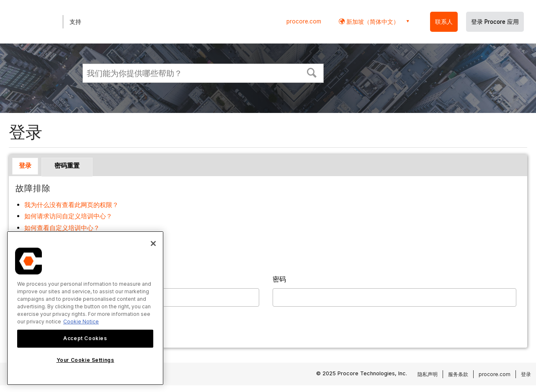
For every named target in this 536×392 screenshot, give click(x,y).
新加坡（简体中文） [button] (372, 22)
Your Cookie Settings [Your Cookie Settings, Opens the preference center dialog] (85, 360)
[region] (85, 308)
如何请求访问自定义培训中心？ (68, 216)
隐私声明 (428, 374)
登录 (25, 165)
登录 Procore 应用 (495, 22)
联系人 (444, 22)
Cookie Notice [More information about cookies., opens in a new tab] (81, 322)
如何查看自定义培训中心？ (62, 228)
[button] (312, 72)
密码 (279, 279)
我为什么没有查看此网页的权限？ (71, 205)
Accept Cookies (85, 338)
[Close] (153, 243)
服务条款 (458, 374)
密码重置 (67, 165)
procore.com (304, 21)
